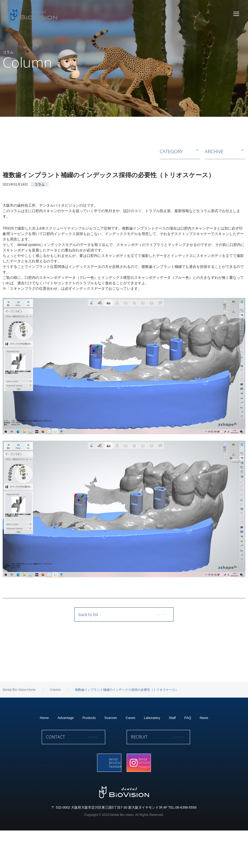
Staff (172, 753)
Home (44, 753)
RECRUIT (166, 774)
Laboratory (152, 753)
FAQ (188, 753)
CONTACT (82, 774)
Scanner (111, 753)
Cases (130, 753)
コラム (40, 184)
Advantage (66, 753)
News (204, 753)
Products (89, 753)
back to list (124, 617)
